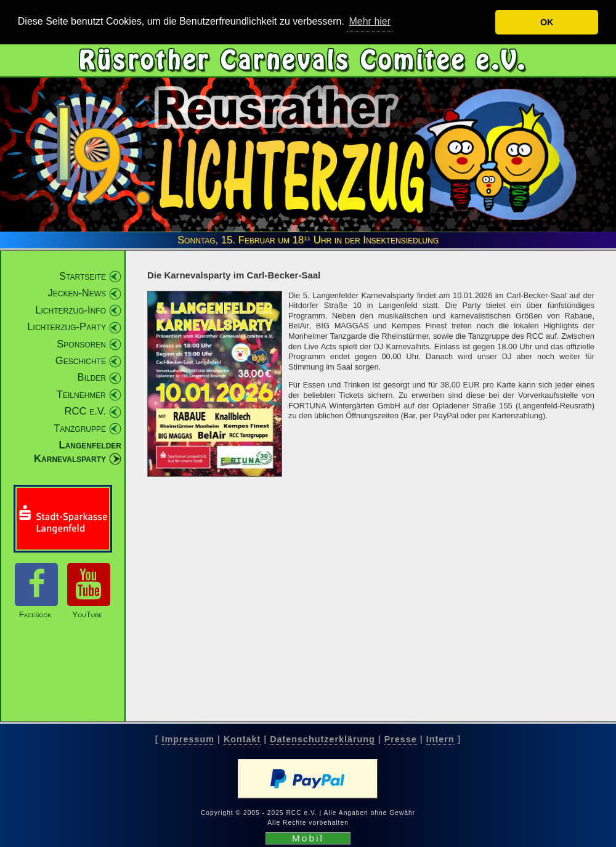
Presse (401, 739)
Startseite (83, 276)
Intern (440, 739)
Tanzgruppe (80, 428)
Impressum (188, 739)
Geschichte (81, 361)
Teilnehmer (81, 394)
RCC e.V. (85, 411)
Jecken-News (77, 293)
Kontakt (242, 739)
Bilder (92, 377)
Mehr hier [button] (370, 21)
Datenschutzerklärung (322, 739)
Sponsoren (81, 343)
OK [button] (547, 22)
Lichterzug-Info (71, 310)
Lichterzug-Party (67, 327)
